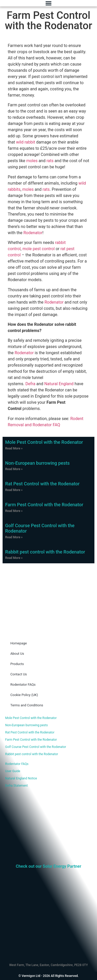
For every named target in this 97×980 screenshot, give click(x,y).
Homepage (19, 643)
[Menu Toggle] (48, 3)
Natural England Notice (21, 778)
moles (32, 161)
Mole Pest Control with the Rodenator (44, 442)
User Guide (13, 771)
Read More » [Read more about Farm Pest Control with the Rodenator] (14, 511)
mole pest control (39, 249)
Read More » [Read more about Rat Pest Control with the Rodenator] (14, 490)
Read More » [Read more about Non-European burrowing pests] (14, 469)
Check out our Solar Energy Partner (48, 866)
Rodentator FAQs (23, 685)
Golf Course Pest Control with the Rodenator (36, 747)
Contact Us (19, 674)
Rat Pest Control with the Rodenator (42, 484)
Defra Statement (16, 786)
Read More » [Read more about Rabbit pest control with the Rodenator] (14, 558)
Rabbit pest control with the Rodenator (45, 552)
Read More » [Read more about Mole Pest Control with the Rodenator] (14, 448)
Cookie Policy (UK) (24, 695)
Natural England (59, 384)
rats (50, 161)
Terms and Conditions (27, 705)
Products (17, 664)
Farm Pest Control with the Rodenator (44, 505)
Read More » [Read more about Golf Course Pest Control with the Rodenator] (14, 537)
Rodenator (33, 233)
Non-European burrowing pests (37, 463)
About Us (17, 654)
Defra (30, 384)
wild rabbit (26, 142)
